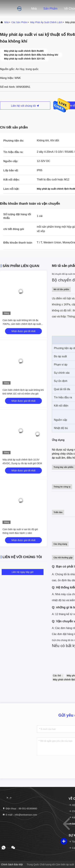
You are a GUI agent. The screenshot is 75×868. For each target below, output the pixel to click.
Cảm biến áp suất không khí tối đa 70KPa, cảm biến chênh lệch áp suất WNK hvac (22, 324)
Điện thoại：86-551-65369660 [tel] (20, 809)
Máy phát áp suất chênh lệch (46, 22)
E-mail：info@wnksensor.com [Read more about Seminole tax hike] (20, 815)
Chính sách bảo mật (12, 864)
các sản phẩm (19, 22)
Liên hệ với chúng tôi (25, 106)
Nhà (34, 9)
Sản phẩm (50, 9)
